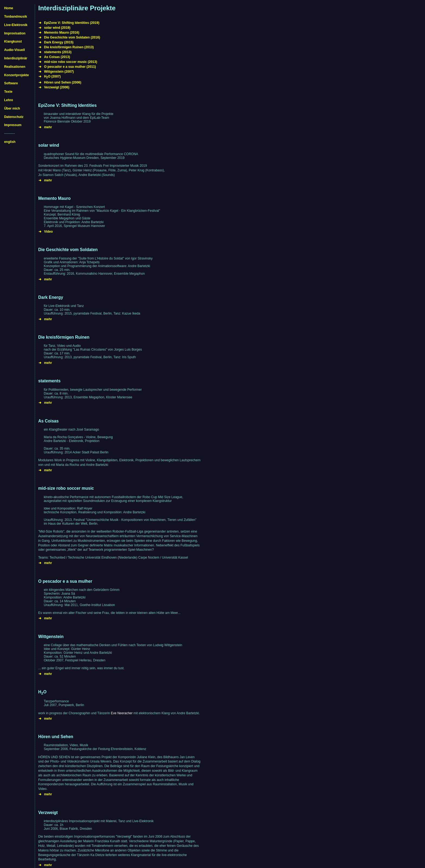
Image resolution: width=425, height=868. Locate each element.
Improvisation (15, 33)
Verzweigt (48, 813)
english (10, 142)
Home (9, 8)
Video (48, 232)
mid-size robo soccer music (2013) (70, 62)
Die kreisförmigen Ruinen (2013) (69, 47)
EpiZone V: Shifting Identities (67, 105)
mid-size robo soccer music (66, 488)
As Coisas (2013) (57, 57)
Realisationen (15, 67)
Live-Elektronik (16, 25)
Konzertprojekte (16, 75)
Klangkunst (13, 41)
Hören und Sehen (56, 737)
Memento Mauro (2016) (62, 33)
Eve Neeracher (122, 713)
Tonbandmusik (15, 17)
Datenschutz (14, 117)
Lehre (9, 100)
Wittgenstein (51, 637)
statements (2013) (58, 52)
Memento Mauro (54, 198)
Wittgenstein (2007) (59, 72)
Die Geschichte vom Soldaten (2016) (72, 37)
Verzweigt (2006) (57, 87)
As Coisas (48, 421)
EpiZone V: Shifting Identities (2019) (72, 23)
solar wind (49, 145)
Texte (8, 92)
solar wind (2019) (57, 28)
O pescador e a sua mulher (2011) (70, 67)
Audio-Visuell (14, 50)
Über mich (12, 108)
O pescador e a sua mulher (65, 581)
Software (11, 83)
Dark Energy (51, 297)
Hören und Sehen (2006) (62, 82)
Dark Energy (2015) (59, 42)
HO (42, 692)
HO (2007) (52, 76)
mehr (48, 127)
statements (49, 381)
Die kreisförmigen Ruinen (64, 337)
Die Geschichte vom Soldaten (68, 250)
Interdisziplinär (16, 58)
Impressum (13, 125)
